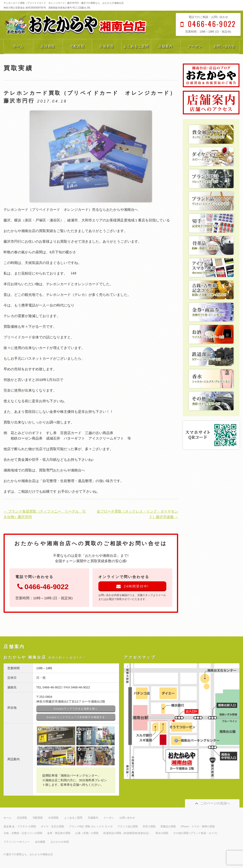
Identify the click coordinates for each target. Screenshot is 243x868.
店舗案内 (166, 46)
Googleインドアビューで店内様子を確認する (76, 717)
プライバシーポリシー (17, 842)
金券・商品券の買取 (59, 833)
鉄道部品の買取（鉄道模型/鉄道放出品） (127, 833)
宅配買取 (77, 46)
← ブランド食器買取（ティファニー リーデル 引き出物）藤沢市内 (45, 514)
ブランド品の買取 (128, 826)
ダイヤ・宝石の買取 (52, 826)
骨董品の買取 (168, 826)
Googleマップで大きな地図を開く (76, 709)
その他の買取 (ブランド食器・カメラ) (195, 833)
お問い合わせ (224, 46)
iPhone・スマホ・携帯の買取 (198, 826)
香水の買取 (162, 833)
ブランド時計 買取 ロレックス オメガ (91, 826)
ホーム (18, 46)
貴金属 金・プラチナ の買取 (20, 826)
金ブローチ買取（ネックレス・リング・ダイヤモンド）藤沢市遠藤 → (137, 514)
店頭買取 (48, 46)
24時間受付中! (132, 586)
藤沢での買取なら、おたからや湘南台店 (29, 854)
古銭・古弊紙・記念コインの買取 (23, 833)
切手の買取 (149, 826)
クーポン (195, 46)
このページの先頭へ (212, 803)
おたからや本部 (60, 842)
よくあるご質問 (136, 46)
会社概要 (40, 842)
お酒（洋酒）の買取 (87, 833)
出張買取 (107, 46)
